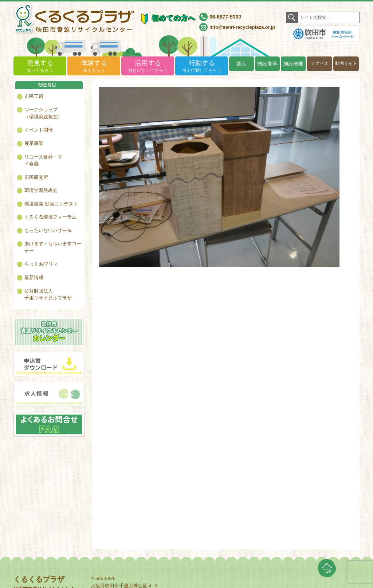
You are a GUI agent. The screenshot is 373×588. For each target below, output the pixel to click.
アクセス (319, 63)
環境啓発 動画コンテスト (51, 204)
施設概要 (293, 64)
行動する (202, 66)
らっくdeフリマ (41, 264)
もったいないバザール (48, 230)
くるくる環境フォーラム (50, 217)
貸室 (242, 64)
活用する (148, 66)
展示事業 (34, 143)
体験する (94, 66)
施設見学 (267, 64)
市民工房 (34, 96)
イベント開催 (39, 130)
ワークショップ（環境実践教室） (43, 113)
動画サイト (346, 63)
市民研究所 (36, 177)
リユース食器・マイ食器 (43, 160)
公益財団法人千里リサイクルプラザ (48, 295)
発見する (40, 66)
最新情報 (34, 277)
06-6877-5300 (225, 17)
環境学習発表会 (41, 190)
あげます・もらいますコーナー (53, 247)
